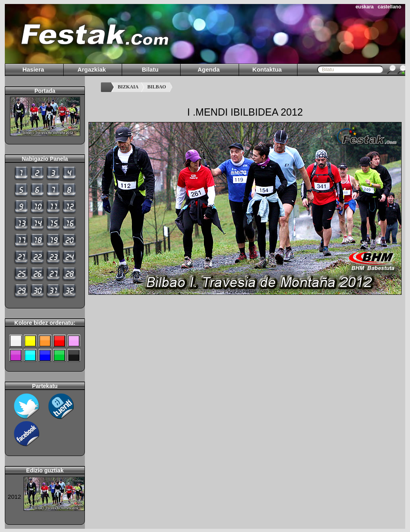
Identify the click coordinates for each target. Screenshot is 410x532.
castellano (389, 7)
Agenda (208, 69)
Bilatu (150, 69)
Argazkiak (92, 69)
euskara (365, 7)
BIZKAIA (128, 87)
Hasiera (33, 69)
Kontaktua (267, 69)
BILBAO (157, 87)
